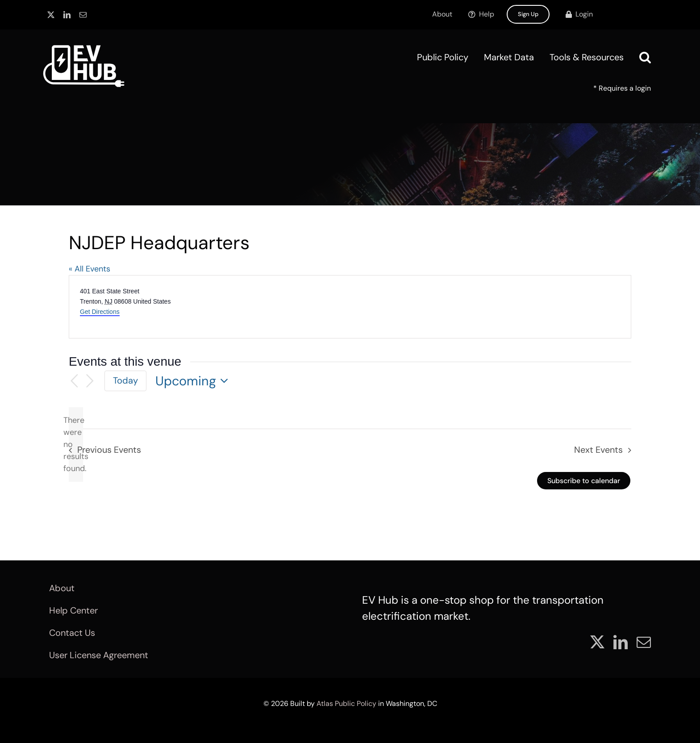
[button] (645, 57)
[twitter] (51, 15)
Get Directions (100, 312)
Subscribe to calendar (584, 481)
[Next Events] (90, 381)
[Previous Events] (74, 381)
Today (125, 380)
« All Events (90, 269)
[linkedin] (67, 15)
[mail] (83, 15)
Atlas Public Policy (346, 703)
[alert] (76, 445)
